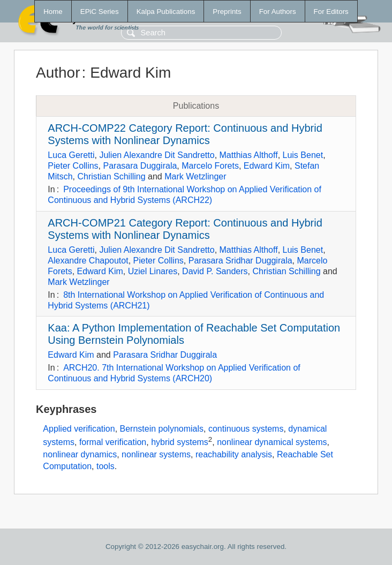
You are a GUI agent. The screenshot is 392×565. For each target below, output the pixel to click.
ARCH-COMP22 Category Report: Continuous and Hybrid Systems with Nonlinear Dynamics (185, 134)
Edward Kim (267, 166)
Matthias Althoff (249, 155)
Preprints (227, 12)
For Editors (331, 12)
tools (105, 466)
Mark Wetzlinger (195, 176)
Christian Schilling (111, 176)
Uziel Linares (153, 271)
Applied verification (79, 429)
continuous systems (246, 429)
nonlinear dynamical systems (272, 443)
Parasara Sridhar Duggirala (240, 261)
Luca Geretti (71, 155)
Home (53, 12)
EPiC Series (100, 12)
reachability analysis (234, 454)
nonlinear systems (156, 454)
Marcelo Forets (210, 166)
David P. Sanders (215, 271)
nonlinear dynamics (80, 454)
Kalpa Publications (166, 12)
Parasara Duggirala (140, 166)
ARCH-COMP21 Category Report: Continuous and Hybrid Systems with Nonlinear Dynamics (185, 229)
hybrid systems (180, 443)
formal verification (113, 443)
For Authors (278, 12)
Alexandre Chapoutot (88, 261)
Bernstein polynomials (162, 429)
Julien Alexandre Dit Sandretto (157, 155)
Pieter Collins (73, 166)
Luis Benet (303, 155)
